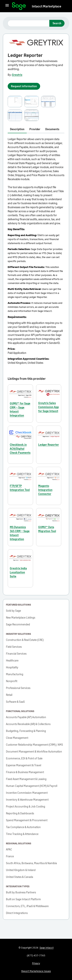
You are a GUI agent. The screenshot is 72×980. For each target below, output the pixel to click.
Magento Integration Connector (45, 490)
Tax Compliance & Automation (23, 827)
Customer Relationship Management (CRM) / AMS (34, 745)
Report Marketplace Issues (36, 971)
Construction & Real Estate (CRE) (25, 640)
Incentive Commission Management (27, 793)
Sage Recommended (18, 624)
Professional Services (18, 688)
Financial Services (16, 654)
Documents (52, 129)
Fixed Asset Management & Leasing (26, 779)
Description (17, 129)
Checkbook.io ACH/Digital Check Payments (20, 449)
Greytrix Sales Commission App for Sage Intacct (48, 407)
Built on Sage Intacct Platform (23, 899)
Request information (24, 86)
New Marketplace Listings (21, 617)
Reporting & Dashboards (20, 813)
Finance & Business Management (25, 772)
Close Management (17, 738)
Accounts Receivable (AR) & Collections (28, 724)
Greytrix (17, 75)
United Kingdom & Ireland (21, 870)
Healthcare (12, 660)
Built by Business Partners (21, 892)
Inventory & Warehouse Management (27, 800)
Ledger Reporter (49, 445)
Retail (9, 695)
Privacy (36, 963)
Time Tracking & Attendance (22, 834)
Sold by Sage (13, 611)
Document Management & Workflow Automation (34, 751)
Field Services (14, 647)
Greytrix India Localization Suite (18, 572)
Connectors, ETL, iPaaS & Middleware (27, 906)
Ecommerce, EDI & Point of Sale (24, 758)
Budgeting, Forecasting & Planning (26, 731)
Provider (35, 129)
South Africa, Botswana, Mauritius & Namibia (31, 863)
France (10, 856)
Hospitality (12, 667)
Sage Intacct (47, 948)
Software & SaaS (15, 702)
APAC (9, 849)
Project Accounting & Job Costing (26, 806)
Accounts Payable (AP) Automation (26, 717)
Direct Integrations (17, 913)
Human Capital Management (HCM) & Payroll (32, 786)
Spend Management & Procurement (27, 820)
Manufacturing (15, 674)
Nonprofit (12, 681)
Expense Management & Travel (24, 765)
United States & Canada (19, 877)
